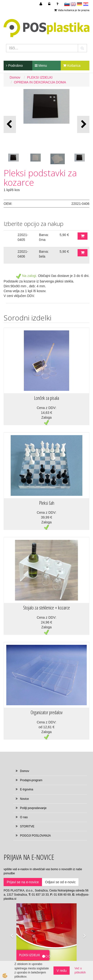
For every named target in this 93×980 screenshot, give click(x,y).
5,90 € (64, 235)
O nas (24, 817)
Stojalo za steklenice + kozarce (46, 608)
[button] (83, 124)
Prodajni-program (31, 780)
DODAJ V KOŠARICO (83, 236)
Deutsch (80, 4)
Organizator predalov (46, 712)
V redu (62, 971)
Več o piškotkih (80, 970)
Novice (24, 799)
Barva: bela (44, 254)
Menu (41, 66)
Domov (15, 77)
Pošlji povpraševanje (33, 808)
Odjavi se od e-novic (60, 882)
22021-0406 (23, 254)
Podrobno (14, 66)
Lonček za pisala (46, 398)
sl (67, 4)
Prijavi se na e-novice (23, 882)
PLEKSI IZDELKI (40, 77)
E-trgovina (27, 789)
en (73, 4)
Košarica (72, 66)
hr (86, 4)
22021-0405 (23, 237)
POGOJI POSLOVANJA (35, 836)
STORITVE (27, 826)
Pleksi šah (47, 503)
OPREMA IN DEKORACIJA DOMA (40, 82)
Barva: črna (44, 237)
